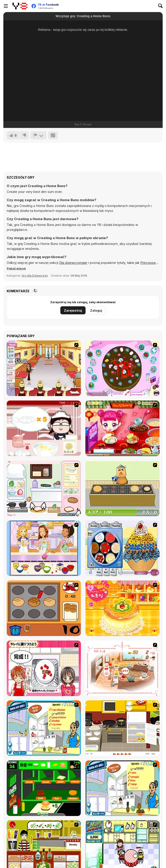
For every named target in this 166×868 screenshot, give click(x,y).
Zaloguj (96, 310)
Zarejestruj (73, 310)
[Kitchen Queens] (44, 668)
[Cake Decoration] (122, 368)
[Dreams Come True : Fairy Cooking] (122, 668)
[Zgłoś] (38, 135)
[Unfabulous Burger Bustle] (44, 368)
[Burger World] (44, 788)
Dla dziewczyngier (73, 263)
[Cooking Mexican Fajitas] (44, 728)
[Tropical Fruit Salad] (122, 788)
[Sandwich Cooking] (44, 488)
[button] (16, 268)
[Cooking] (44, 608)
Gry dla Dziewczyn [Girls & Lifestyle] (35, 275)
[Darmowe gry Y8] (20, 6)
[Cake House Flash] (122, 608)
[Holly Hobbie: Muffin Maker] (44, 548)
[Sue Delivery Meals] (122, 428)
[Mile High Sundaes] (122, 548)
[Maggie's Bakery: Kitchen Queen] (44, 428)
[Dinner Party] (122, 728)
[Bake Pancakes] (122, 488)
